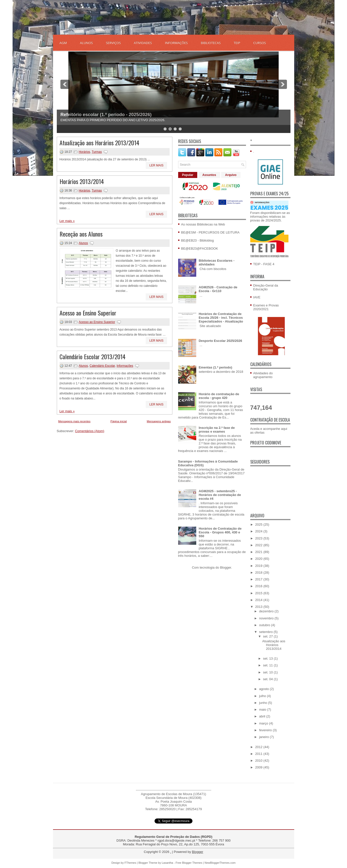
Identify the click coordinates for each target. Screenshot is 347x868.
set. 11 (268, 665)
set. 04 (268, 679)
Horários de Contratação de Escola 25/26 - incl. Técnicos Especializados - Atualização (221, 318)
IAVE (257, 297)
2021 (259, 552)
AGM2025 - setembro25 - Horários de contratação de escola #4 (220, 495)
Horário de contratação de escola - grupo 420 (219, 396)
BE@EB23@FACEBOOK (200, 248)
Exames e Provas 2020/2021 (266, 307)
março (264, 723)
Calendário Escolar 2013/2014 (92, 356)
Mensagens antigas (159, 421)
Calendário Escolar (102, 366)
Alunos (83, 243)
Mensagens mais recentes (74, 421)
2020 (259, 559)
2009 (259, 767)
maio (263, 710)
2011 (259, 754)
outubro (265, 625)
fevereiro (266, 730)
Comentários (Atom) (89, 431)
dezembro (267, 611)
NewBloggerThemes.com (220, 863)
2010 (259, 761)
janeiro (264, 737)
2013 (259, 607)
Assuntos (209, 175)
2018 (259, 573)
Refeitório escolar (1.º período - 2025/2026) (106, 115)
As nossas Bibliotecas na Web (203, 224)
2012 (259, 747)
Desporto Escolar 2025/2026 (220, 341)
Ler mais (156, 165)
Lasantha (167, 863)
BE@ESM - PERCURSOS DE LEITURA (210, 232)
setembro (266, 632)
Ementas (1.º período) (215, 367)
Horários (84, 152)
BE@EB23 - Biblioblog (197, 240)
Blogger (226, 567)
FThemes (130, 863)
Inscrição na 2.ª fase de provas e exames (217, 430)
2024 (259, 531)
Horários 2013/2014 (82, 181)
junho (263, 703)
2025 (259, 524)
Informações (125, 366)
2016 (259, 586)
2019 (259, 566)
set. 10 (268, 672)
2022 (259, 545)
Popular (188, 175)
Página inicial (119, 421)
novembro (267, 618)
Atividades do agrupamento (263, 375)
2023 (259, 538)
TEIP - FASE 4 (264, 264)
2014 (259, 600)
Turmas (97, 152)
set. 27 (268, 636)
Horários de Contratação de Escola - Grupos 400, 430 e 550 (220, 532)
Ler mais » (67, 221)
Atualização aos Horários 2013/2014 (99, 143)
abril (263, 716)
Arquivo (231, 175)
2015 (259, 593)
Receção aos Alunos (81, 234)
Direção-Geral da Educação (266, 287)
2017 (259, 579)
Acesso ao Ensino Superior (88, 313)
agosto (264, 689)
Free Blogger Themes (189, 863)
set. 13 (268, 658)
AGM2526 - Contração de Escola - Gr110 (218, 289)
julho (263, 696)
